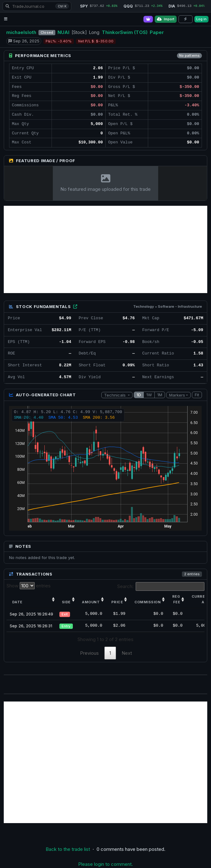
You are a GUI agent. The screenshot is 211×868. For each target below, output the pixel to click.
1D (139, 395)
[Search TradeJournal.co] (37, 6)
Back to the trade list (68, 849)
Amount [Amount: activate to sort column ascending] (91, 602)
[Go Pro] (148, 19)
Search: (161, 586)
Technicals (115, 395)
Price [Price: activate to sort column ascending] (117, 602)
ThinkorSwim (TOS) (125, 32)
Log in (201, 19)
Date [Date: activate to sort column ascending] (17, 602)
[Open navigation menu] (6, 19)
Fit (197, 395)
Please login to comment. (105, 864)
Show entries (29, 586)
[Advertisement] (105, 249)
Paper (157, 32)
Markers (177, 395)
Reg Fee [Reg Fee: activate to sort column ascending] (176, 599)
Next (127, 653)
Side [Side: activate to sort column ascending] (66, 602)
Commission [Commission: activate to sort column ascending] (148, 602)
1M (160, 395)
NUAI (63, 32)
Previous (89, 653)
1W (149, 395)
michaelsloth (21, 32)
